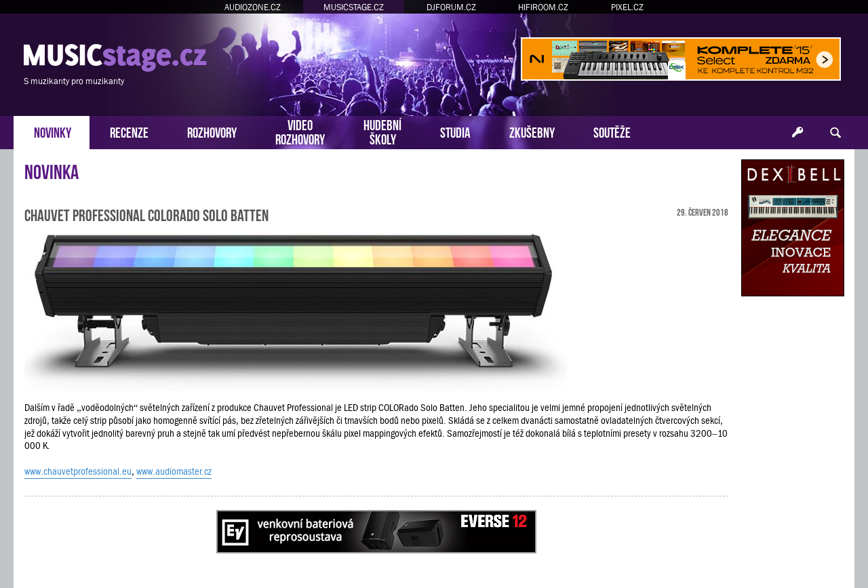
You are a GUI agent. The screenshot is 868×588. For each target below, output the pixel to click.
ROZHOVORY (212, 131)
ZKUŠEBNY (532, 131)
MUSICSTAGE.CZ (354, 7)
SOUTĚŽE (612, 131)
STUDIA (455, 131)
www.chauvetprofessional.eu (78, 471)
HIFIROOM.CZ (543, 7)
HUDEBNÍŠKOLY (382, 131)
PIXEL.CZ (627, 7)
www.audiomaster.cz (174, 471)
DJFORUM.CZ (451, 7)
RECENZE (129, 131)
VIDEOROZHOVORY (300, 131)
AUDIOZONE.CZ (253, 7)
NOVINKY (53, 131)
